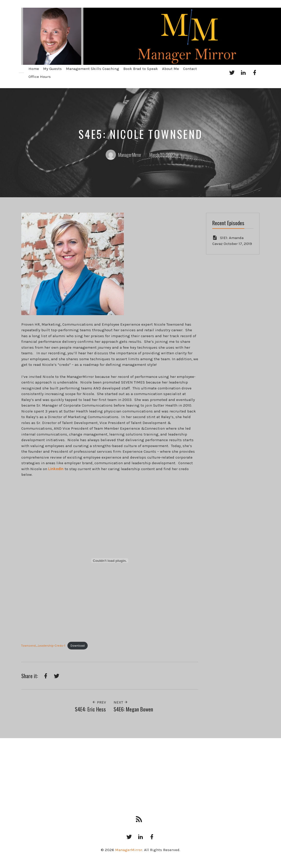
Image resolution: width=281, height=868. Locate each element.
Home (34, 69)
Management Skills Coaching (93, 69)
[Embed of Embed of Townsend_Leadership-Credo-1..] (110, 561)
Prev (99, 702)
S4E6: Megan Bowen (133, 709)
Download (78, 646)
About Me (170, 69)
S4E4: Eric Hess (90, 709)
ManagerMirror (123, 155)
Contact (190, 69)
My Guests (52, 69)
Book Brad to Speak (141, 69)
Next (121, 702)
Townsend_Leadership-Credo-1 (43, 646)
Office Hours (40, 77)
